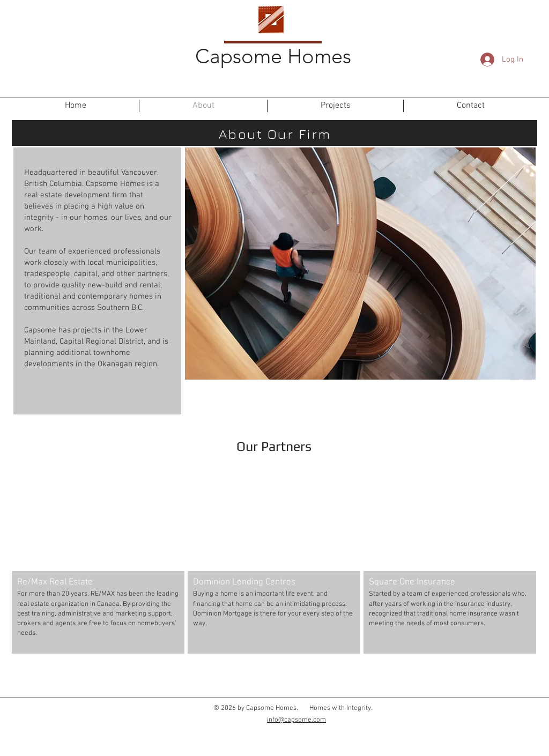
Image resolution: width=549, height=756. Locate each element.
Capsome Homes (273, 56)
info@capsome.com (296, 720)
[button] (98, 558)
